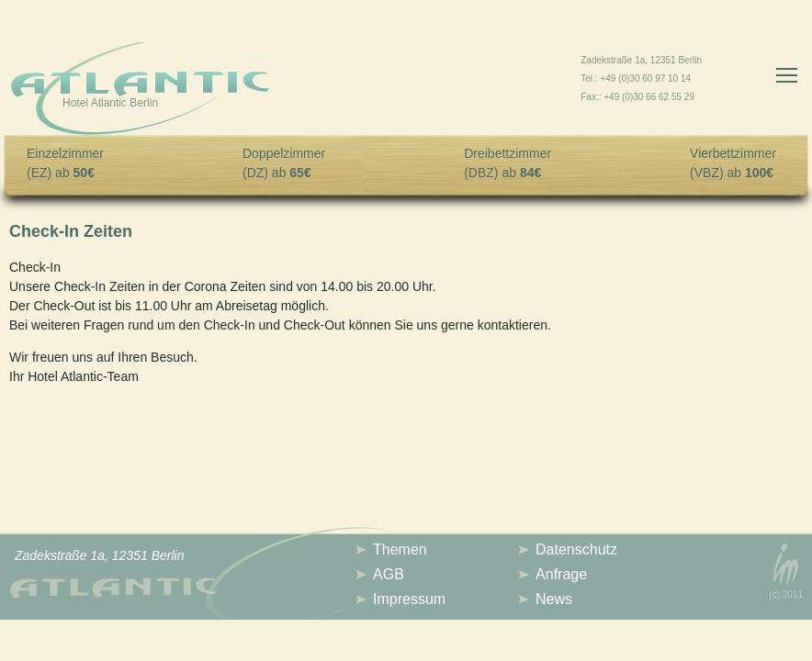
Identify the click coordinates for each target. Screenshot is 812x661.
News (554, 599)
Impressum (409, 599)
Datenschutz (576, 549)
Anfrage (561, 574)
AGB (389, 574)
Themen (400, 549)
